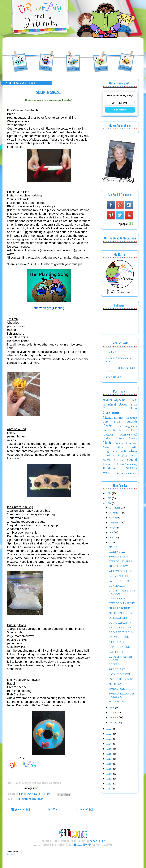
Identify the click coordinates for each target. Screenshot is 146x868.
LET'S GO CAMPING (120, 562)
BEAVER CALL (117, 587)
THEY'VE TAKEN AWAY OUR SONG (121, 361)
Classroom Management (113, 416)
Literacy (133, 439)
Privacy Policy (97, 841)
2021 (109, 739)
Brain (134, 405)
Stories (120, 465)
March (113, 713)
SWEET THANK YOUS (121, 680)
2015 (109, 769)
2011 (109, 789)
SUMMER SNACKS (119, 557)
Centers (107, 409)
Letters (120, 439)
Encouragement (128, 427)
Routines (108, 456)
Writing (109, 473)
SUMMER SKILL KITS (121, 690)
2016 (109, 765)
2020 (109, 744)
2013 (109, 779)
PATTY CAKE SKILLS (120, 577)
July (112, 533)
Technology (131, 465)
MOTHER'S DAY (118, 702)
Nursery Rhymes (114, 448)
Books (123, 405)
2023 (109, 730)
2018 (109, 755)
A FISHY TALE (117, 643)
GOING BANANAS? (120, 623)
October (114, 518)
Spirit (114, 465)
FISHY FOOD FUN (119, 638)
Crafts (107, 427)
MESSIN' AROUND (119, 609)
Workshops (132, 469)
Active (108, 400)
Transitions (109, 469)
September (115, 523)
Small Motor (29, 799)
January (114, 723)
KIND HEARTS (114, 378)
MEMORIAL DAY (118, 567)
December (115, 508)
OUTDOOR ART (118, 619)
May (112, 543)
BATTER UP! (116, 653)
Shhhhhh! (111, 353)
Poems (119, 452)
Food (19, 799)
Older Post (84, 809)
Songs (118, 460)
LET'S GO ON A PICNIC (122, 604)
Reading (131, 452)
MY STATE (114, 548)
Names (119, 444)
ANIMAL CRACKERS (121, 628)
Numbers (132, 444)
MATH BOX (115, 685)
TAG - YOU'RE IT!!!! (119, 582)
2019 (109, 750)
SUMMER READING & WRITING (121, 696)
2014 (109, 774)
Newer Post (21, 809)
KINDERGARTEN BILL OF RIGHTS (121, 370)
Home (53, 809)
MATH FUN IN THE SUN (123, 614)
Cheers (133, 409)
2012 (109, 784)
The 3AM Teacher (83, 844)
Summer (41, 799)
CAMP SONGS (117, 599)
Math (107, 443)
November (115, 513)
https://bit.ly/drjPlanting (49, 308)
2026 (109, 494)
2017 (109, 760)
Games (108, 435)
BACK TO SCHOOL (120, 675)
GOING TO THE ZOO (121, 633)
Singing (122, 456)
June (112, 538)
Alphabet (120, 400)
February (114, 718)
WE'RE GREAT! (117, 670)
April (112, 708)
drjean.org (12, 854)
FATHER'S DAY (117, 553)
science (130, 474)
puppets (120, 474)
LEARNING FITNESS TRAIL (121, 659)
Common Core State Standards (120, 420)
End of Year (110, 431)
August (113, 528)
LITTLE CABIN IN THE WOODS (122, 593)
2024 (109, 504)
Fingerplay (124, 431)
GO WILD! (114, 665)
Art (128, 400)
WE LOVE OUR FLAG (120, 572)
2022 (109, 735)
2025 (109, 499)
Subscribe (120, 110)
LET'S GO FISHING (119, 648)
